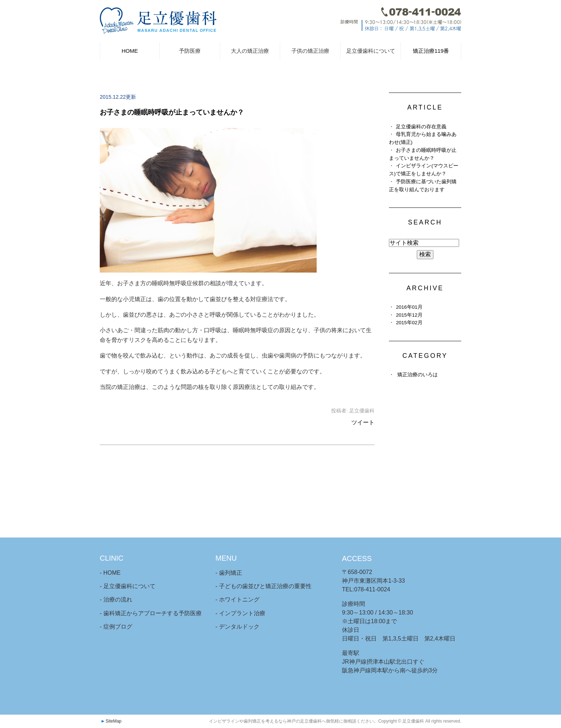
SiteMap (114, 721)
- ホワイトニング (237, 599)
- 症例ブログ (116, 627)
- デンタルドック (237, 627)
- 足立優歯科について (128, 586)
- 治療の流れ (116, 599)
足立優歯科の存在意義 (421, 127)
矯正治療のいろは (417, 375)
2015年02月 (409, 323)
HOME (130, 51)
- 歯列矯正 (229, 573)
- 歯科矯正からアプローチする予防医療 (151, 613)
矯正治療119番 (431, 51)
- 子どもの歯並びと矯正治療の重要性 (264, 586)
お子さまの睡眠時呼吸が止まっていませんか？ (172, 112)
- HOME (110, 573)
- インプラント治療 (240, 613)
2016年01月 (409, 307)
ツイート (363, 422)
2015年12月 (409, 315)
